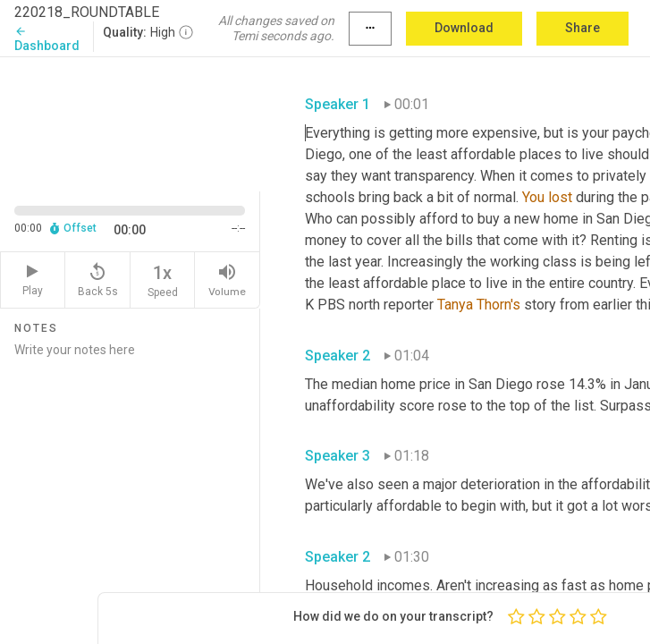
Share (582, 28)
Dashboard (47, 39)
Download (464, 28)
